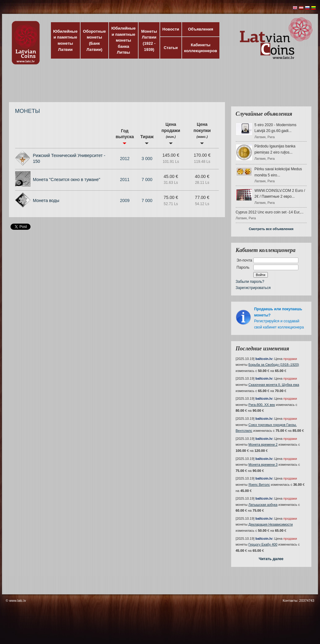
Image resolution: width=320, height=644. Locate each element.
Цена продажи (171, 133)
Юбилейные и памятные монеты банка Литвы (124, 40)
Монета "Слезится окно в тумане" (67, 180)
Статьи (171, 48)
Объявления (201, 29)
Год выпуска (125, 136)
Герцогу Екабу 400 (263, 544)
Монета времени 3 (263, 464)
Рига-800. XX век (262, 405)
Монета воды (46, 200)
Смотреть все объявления (271, 229)
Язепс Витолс (259, 485)
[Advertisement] (159, 86)
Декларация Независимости (271, 524)
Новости (171, 29)
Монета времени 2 (263, 444)
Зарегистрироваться (253, 288)
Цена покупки (202, 133)
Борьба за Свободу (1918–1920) (274, 365)
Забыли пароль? (250, 282)
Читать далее (271, 559)
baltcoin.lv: (264, 359)
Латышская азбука (263, 505)
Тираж (147, 139)
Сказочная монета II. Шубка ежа (274, 385)
